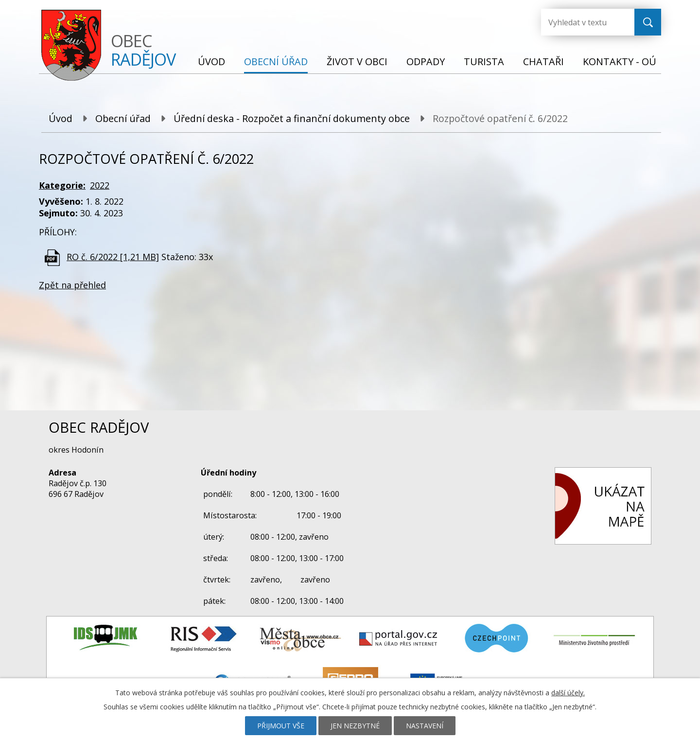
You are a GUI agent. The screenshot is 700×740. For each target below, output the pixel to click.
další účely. (568, 693)
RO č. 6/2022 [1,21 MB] (113, 257)
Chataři (543, 62)
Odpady (426, 62)
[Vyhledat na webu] (580, 22)
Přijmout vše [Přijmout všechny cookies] (281, 726)
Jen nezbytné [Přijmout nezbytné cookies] (355, 726)
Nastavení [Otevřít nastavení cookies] (425, 726)
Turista (484, 62)
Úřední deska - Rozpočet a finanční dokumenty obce (292, 118)
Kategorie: (62, 185)
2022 (100, 185)
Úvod (211, 62)
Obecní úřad (276, 62)
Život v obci (357, 62)
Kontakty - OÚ (620, 62)
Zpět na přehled (72, 285)
